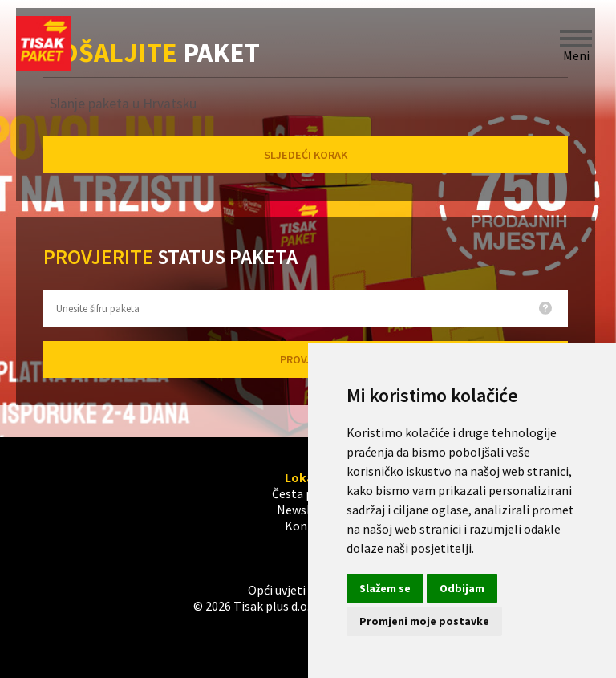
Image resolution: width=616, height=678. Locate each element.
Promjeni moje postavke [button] (424, 621)
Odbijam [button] (462, 588)
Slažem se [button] (385, 588)
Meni (576, 39)
